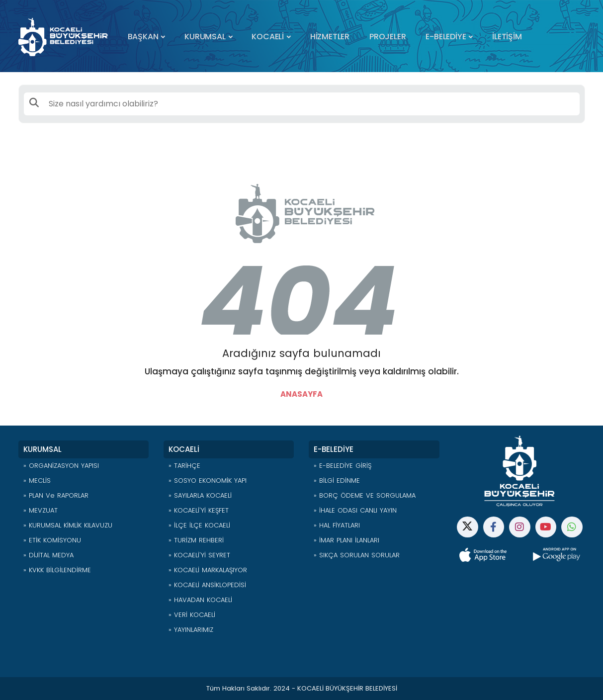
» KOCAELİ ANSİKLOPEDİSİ (207, 585)
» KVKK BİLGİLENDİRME (57, 570)
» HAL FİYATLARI (337, 525)
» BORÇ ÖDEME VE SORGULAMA (365, 495)
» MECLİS (37, 481)
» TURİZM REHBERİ (196, 540)
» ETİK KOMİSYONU (52, 540)
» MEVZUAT (41, 510)
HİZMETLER (330, 37)
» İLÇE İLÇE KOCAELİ (199, 525)
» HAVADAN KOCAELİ (200, 600)
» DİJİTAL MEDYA (48, 555)
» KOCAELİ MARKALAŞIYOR (208, 570)
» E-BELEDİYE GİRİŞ (343, 466)
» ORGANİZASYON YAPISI (61, 466)
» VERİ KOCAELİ (192, 615)
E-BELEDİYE (446, 37)
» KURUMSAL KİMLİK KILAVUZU (68, 525)
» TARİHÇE (184, 466)
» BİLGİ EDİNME (337, 481)
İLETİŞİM (507, 37)
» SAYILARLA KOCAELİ (200, 495)
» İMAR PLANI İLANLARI (346, 540)
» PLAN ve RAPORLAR (56, 495)
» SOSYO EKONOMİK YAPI (208, 481)
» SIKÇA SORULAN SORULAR (357, 555)
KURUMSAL (205, 37)
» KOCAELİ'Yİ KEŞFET (199, 510)
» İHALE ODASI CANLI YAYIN (355, 510)
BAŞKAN (143, 37)
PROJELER (388, 37)
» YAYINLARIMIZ (191, 630)
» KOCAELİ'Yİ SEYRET (199, 555)
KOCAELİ (268, 37)
